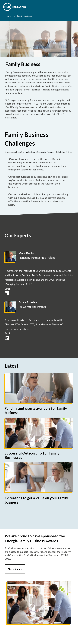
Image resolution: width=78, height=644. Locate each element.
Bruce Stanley (28, 302)
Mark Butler (26, 253)
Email (8, 289)
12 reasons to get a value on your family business (36, 500)
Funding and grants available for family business (36, 410)
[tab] (15, 152)
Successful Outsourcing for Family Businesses (32, 455)
